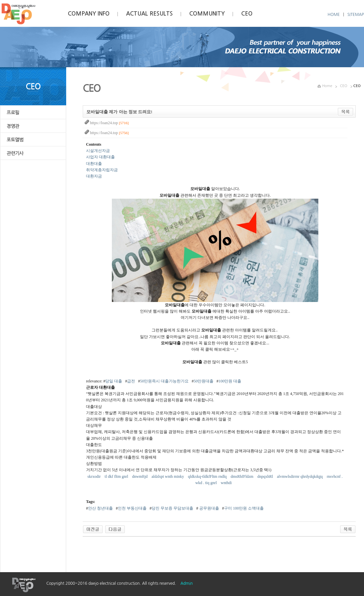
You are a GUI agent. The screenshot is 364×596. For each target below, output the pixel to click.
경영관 (13, 126)
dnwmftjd (140, 476)
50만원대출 (204, 381)
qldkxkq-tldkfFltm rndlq (208, 476)
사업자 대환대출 (100, 157)
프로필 (13, 113)
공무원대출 (209, 508)
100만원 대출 (230, 381)
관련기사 (15, 153)
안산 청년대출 (100, 508)
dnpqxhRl (266, 476)
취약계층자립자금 (102, 170)
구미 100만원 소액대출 (244, 508)
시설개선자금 (98, 151)
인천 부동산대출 (132, 508)
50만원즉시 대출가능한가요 (164, 381)
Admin (186, 583)
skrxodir (94, 476)
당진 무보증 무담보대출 (172, 508)
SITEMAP (356, 15)
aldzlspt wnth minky (168, 476)
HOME (334, 15)
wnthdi (227, 483)
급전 (131, 381)
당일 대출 (114, 381)
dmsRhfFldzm (243, 476)
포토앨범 (15, 140)
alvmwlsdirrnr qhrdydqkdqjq (300, 476)
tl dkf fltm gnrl (117, 476)
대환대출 (94, 164)
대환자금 (94, 176)
